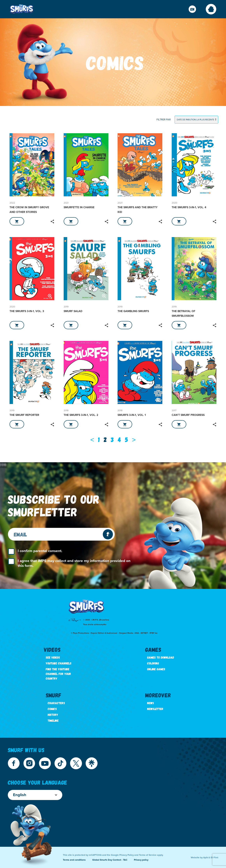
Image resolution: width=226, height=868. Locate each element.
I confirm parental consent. (40, 551)
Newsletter (155, 709)
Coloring (153, 663)
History (53, 715)
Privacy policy (141, 860)
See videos (53, 657)
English (35, 795)
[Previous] (92, 439)
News (151, 703)
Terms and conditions (74, 860)
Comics (52, 709)
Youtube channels (59, 663)
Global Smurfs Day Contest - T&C (110, 860)
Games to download (161, 657)
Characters (56, 703)
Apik (206, 857)
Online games (156, 669)
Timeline (53, 720)
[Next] (134, 439)
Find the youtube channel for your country (58, 674)
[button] (211, 9)
